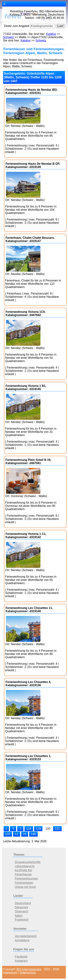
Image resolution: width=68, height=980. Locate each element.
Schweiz (9, 37)
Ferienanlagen (24, 883)
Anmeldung (22, 940)
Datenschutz (28, 972)
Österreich (21, 911)
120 (48, 829)
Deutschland (23, 903)
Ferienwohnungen (26, 879)
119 (38, 829)
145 (33, 834)
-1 (20, 829)
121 (57, 829)
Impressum (10, 972)
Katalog (51, 34)
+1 (17, 834)
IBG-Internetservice (29, 969)
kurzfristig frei (23, 870)
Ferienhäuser (23, 874)
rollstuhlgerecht (25, 866)
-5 (13, 829)
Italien (19, 916)
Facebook (21, 957)
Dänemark (21, 907)
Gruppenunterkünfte (28, 862)
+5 (25, 834)
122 (8, 834)
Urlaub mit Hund (25, 887)
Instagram (21, 961)
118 (29, 829)
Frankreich (22, 920)
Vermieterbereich (26, 936)
